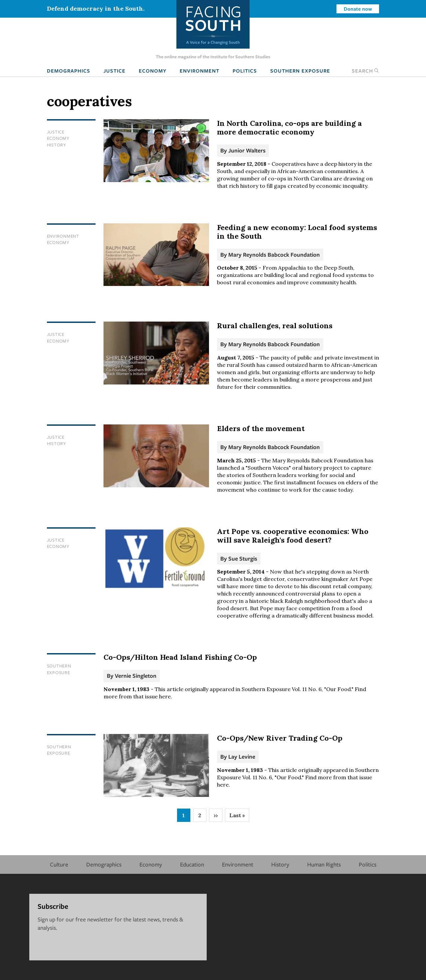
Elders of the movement (261, 428)
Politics (245, 71)
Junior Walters (247, 150)
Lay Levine (242, 756)
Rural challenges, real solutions (275, 326)
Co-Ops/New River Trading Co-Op (280, 738)
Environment (200, 71)
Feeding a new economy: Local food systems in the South (297, 232)
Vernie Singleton (136, 676)
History (57, 145)
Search (365, 71)
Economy (153, 71)
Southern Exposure (300, 71)
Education (192, 864)
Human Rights (324, 864)
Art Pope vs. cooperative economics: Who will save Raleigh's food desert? (293, 536)
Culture (59, 864)
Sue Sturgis (243, 558)
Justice (114, 71)
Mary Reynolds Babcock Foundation (274, 254)
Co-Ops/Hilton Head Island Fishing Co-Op (180, 657)
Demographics (69, 71)
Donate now (358, 9)
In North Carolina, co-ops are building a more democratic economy (289, 127)
